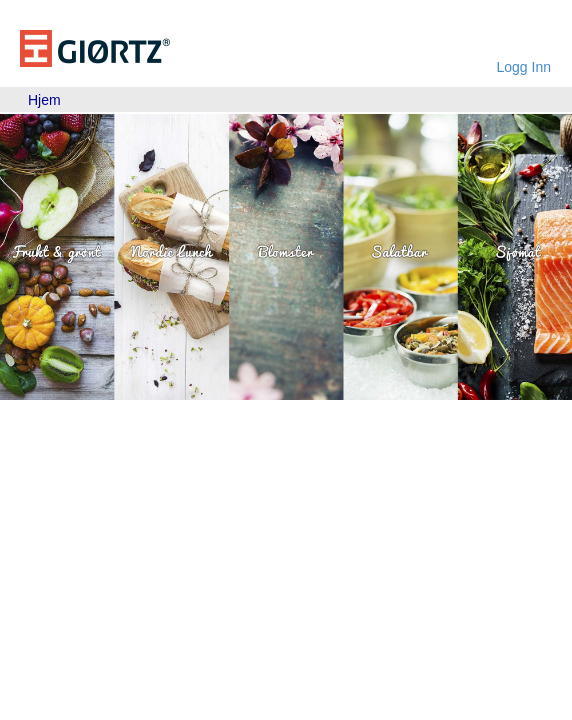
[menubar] (44, 100)
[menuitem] (44, 100)
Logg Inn (524, 67)
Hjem (44, 100)
